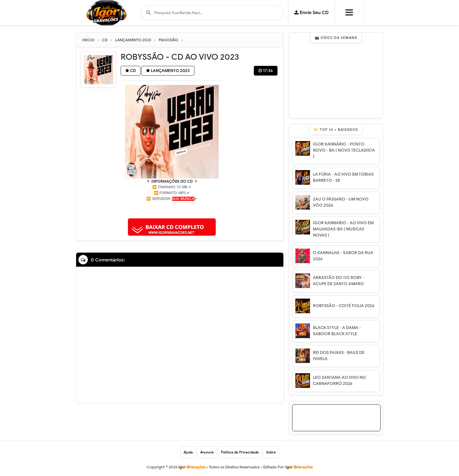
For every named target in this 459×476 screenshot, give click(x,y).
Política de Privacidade (240, 452)
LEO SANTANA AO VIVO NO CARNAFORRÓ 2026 (339, 381)
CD (131, 71)
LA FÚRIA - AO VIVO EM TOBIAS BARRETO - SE (343, 177)
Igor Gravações (299, 467)
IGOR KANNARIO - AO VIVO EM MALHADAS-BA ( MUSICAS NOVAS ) (343, 229)
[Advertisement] (172, 209)
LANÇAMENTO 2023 (168, 71)
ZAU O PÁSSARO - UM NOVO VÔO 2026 (341, 202)
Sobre (271, 452)
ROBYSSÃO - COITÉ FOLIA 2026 (344, 306)
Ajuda (188, 452)
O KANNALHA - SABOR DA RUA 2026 (343, 256)
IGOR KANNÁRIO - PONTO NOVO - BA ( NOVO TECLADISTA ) (344, 150)
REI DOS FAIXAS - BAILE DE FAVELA (339, 356)
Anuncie (207, 452)
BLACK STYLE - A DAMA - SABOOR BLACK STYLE (337, 331)
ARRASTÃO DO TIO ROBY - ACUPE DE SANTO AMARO (339, 281)
